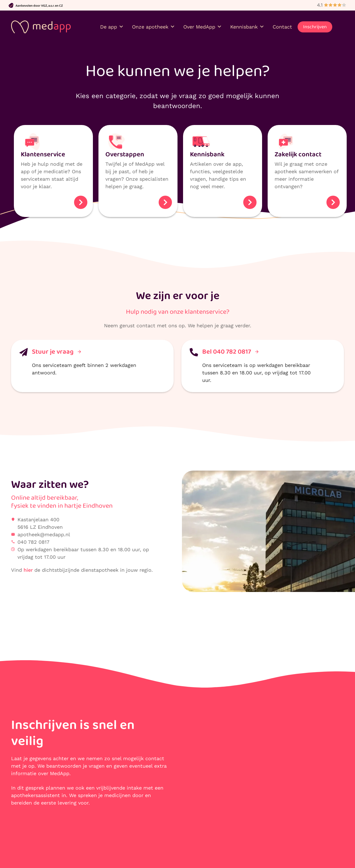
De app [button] (112, 25)
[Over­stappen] (116, 138)
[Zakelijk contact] (286, 138)
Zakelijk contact (298, 151)
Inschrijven (315, 25)
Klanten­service (43, 151)
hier (28, 566)
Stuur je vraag (56, 348)
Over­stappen (125, 151)
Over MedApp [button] (203, 25)
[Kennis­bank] (201, 138)
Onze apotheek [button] (154, 25)
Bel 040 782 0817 (230, 348)
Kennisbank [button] (247, 25)
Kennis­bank (207, 151)
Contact (282, 25)
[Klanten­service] (32, 138)
